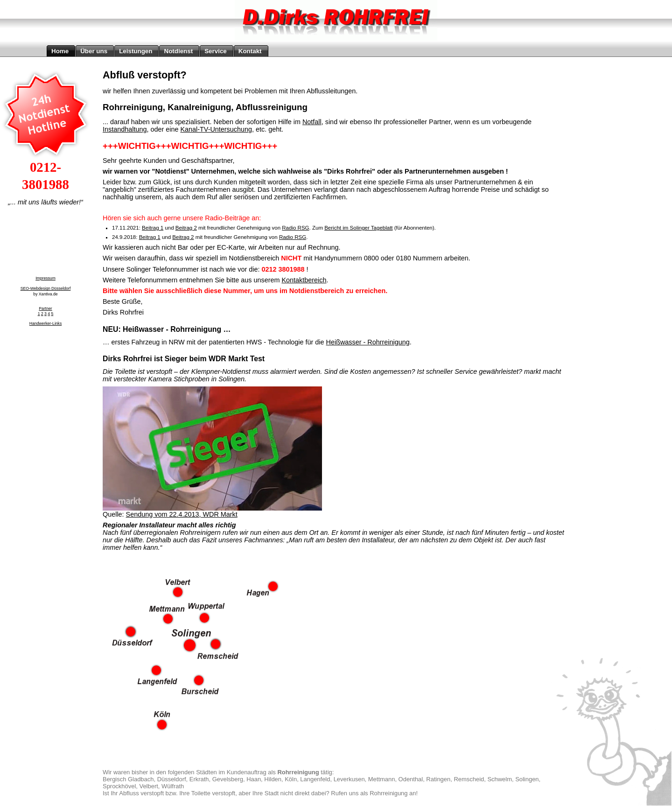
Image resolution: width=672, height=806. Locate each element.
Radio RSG (295, 228)
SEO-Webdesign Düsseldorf (46, 288)
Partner (45, 308)
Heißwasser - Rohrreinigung (368, 342)
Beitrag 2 (186, 228)
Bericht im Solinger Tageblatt (358, 228)
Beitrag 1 (153, 228)
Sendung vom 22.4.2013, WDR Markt (182, 514)
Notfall (312, 122)
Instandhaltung (125, 129)
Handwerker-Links (46, 323)
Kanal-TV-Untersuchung (216, 129)
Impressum (45, 278)
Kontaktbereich (304, 280)
